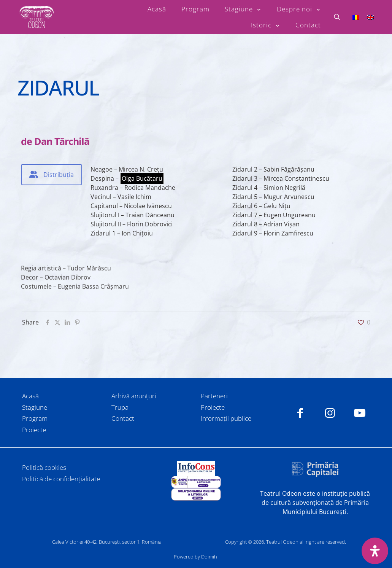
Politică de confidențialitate (61, 479)
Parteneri (214, 396)
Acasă (30, 396)
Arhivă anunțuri (134, 396)
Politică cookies (44, 467)
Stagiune (35, 407)
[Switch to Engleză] (370, 17)
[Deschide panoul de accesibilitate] (375, 551)
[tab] (52, 175)
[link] (196, 468)
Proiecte (34, 430)
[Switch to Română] (356, 17)
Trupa (120, 407)
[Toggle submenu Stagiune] (243, 9)
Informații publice (226, 418)
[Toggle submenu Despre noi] (299, 9)
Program (35, 418)
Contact (123, 418)
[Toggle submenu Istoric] (266, 25)
